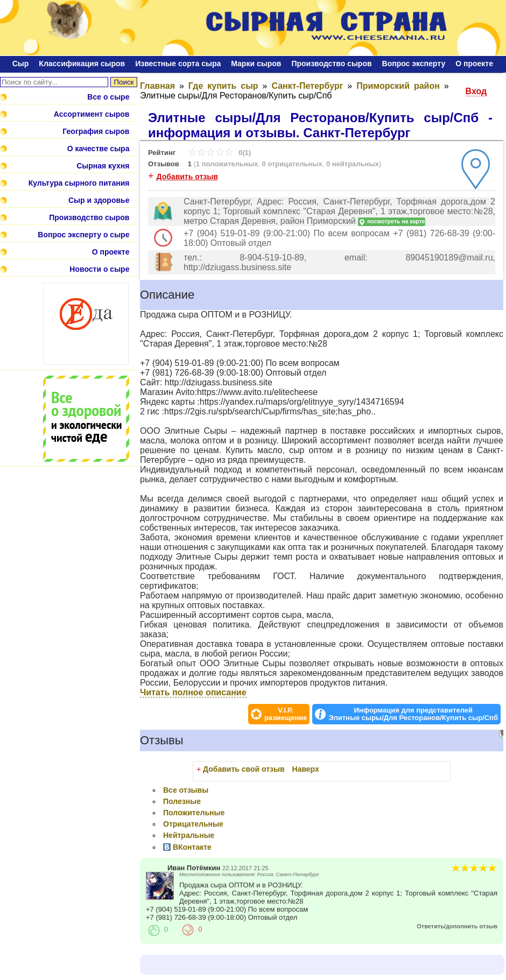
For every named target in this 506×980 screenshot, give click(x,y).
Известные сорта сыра (178, 64)
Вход (476, 91)
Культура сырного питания (79, 183)
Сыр (21, 64)
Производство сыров (331, 64)
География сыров (96, 131)
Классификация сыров (82, 64)
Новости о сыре (99, 269)
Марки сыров (256, 64)
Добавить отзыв (187, 177)
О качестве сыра (99, 149)
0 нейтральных (353, 164)
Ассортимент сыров (92, 114)
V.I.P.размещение (286, 714)
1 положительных (227, 164)
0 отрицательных (292, 164)
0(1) (219, 153)
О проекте (474, 64)
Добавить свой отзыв (244, 769)
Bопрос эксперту (414, 64)
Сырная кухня (103, 166)
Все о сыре (108, 97)
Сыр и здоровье (99, 200)
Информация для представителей (413, 714)
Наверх (306, 769)
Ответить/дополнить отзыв (457, 926)
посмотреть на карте (391, 222)
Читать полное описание (193, 692)
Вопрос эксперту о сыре (83, 235)
